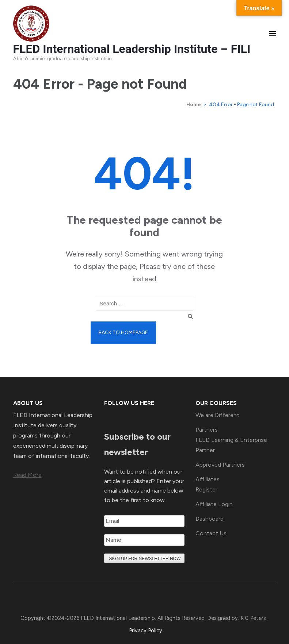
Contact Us (211, 533)
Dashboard (210, 519)
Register (206, 489)
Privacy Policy (146, 630)
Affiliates (208, 479)
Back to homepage (123, 333)
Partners (207, 430)
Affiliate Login (214, 504)
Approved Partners (220, 465)
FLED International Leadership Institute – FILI (132, 49)
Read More (27, 475)
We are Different (217, 415)
